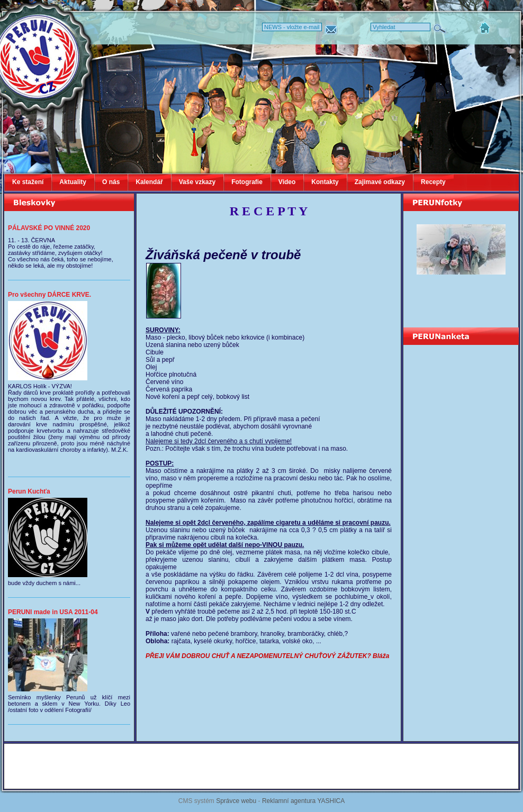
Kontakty (325, 182)
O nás (111, 182)
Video (287, 182)
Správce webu (236, 801)
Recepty (433, 182)
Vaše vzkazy (197, 182)
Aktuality (73, 182)
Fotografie (247, 182)
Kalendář (149, 182)
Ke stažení (28, 182)
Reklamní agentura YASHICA (303, 801)
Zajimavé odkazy (380, 182)
